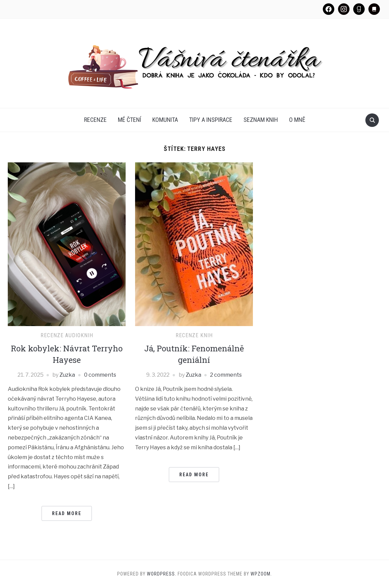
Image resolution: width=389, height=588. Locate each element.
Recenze (95, 120)
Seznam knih (261, 120)
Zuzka (67, 375)
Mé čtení (129, 120)
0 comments (100, 375)
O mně (297, 120)
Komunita (165, 120)
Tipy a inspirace (211, 120)
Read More (67, 513)
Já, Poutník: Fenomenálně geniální (194, 354)
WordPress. (162, 574)
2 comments (226, 375)
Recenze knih (194, 335)
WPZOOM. (261, 574)
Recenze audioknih (67, 335)
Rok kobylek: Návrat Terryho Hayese (67, 354)
